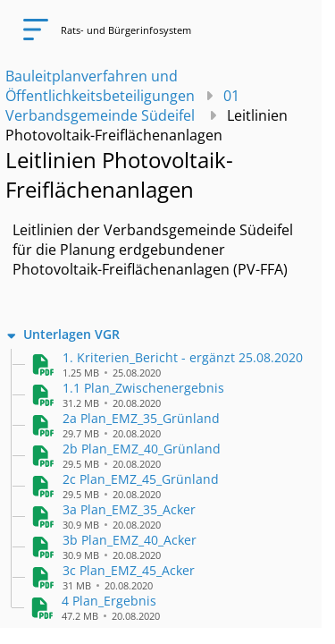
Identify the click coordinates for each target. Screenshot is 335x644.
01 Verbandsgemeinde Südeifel (122, 106)
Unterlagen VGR (71, 334)
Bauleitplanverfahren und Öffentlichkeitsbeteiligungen (100, 86)
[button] (183, 357)
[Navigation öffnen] (30, 30)
